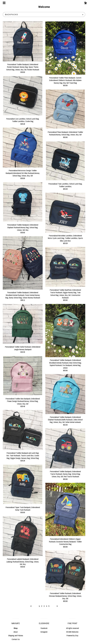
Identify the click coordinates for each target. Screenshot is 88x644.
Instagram (44, 632)
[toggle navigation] (4, 3)
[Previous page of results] (31, 606)
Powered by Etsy (72, 636)
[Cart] (85, 3)
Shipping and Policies (16, 636)
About (16, 632)
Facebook (44, 628)
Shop (16, 628)
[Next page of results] (57, 606)
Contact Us (16, 639)
